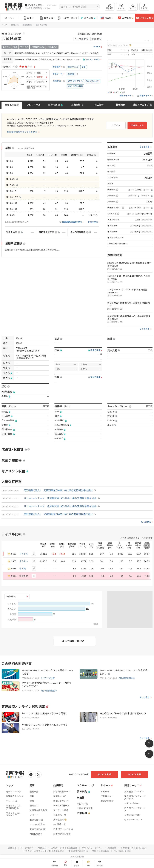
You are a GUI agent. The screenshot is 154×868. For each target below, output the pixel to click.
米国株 (107, 18)
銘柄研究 (47, 18)
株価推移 (121, 105)
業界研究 (88, 18)
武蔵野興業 (27, 25)
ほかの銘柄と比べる (73, 641)
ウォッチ (133, 7)
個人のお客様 (104, 775)
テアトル (24, 554)
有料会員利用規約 (101, 851)
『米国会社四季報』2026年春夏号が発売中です (37, 5)
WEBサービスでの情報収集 (64, 848)
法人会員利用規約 (122, 851)
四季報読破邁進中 (127, 678)
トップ (10, 18)
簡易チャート (126, 96)
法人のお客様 (134, 775)
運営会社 (12, 848)
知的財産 (112, 848)
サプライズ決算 (48, 678)
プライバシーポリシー (92, 848)
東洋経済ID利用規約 (78, 851)
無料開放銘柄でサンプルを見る (22, 132)
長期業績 (76, 105)
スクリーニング (68, 18)
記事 (28, 18)
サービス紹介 (27, 848)
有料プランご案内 (144, 18)
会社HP (97, 47)
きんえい (24, 561)
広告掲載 (42, 848)
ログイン (144, 7)
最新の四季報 (12, 105)
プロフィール (34, 105)
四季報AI (126, 18)
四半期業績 (54, 105)
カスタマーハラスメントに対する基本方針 (44, 851)
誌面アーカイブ (141, 105)
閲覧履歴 (110, 7)
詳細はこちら (137, 125)
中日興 (23, 569)
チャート (121, 7)
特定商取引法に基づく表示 (133, 848)
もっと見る (144, 147)
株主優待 (99, 105)
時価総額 (11, 597)
